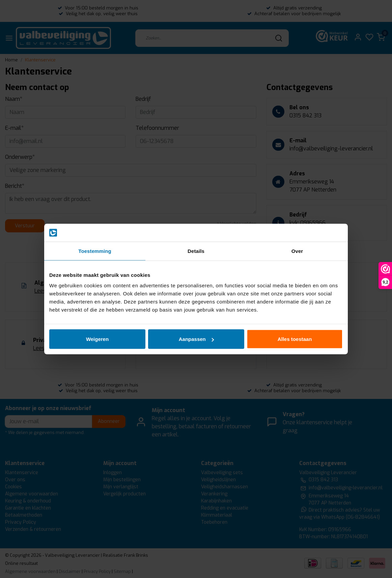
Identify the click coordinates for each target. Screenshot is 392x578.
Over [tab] (297, 251)
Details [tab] (196, 251)
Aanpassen (196, 339)
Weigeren (97, 339)
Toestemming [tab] (95, 251)
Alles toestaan (295, 339)
